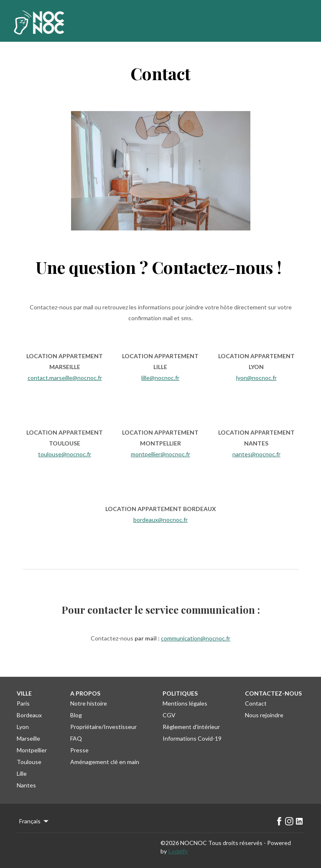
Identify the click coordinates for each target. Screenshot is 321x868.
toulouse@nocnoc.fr (65, 454)
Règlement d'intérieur (191, 727)
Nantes (26, 785)
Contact (256, 703)
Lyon (23, 727)
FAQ (76, 738)
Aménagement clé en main (105, 762)
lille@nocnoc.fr (160, 378)
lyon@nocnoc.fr (256, 378)
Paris (23, 703)
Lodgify (178, 851)
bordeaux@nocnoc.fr (160, 520)
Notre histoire (89, 703)
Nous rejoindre (264, 715)
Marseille (28, 738)
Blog (76, 715)
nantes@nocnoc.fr (256, 454)
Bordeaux (29, 715)
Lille (22, 773)
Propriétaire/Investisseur (103, 727)
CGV (169, 715)
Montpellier (32, 750)
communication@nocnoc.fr (196, 638)
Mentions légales (185, 703)
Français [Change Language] (34, 821)
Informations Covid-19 (192, 738)
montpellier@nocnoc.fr (160, 454)
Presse (79, 750)
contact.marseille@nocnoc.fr (65, 378)
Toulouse (29, 762)
